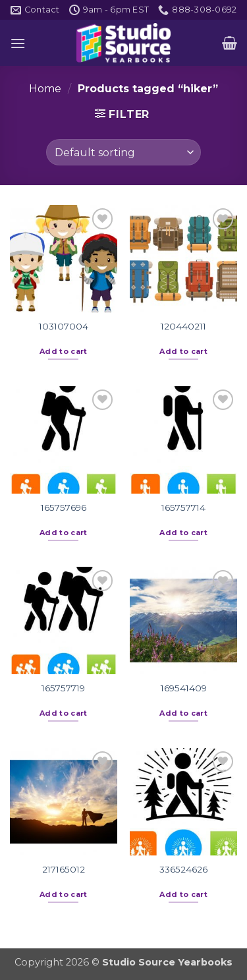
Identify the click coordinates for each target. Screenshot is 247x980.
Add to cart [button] (64, 351)
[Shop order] (123, 152)
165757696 (64, 507)
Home (45, 89)
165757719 (63, 688)
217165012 (64, 869)
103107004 (64, 326)
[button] (18, 43)
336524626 (183, 869)
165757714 (183, 507)
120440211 (183, 326)
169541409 (184, 688)
